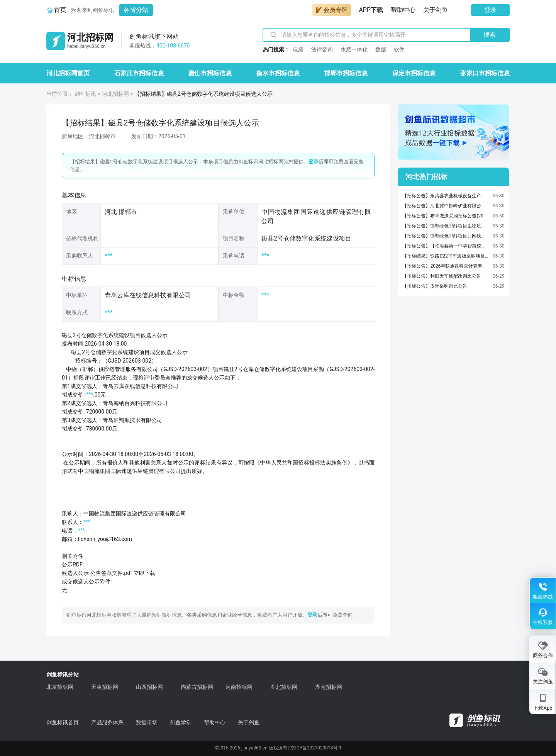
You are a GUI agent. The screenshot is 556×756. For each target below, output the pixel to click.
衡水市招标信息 (278, 73)
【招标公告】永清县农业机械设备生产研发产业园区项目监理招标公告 (446, 196)
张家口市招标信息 (485, 73)
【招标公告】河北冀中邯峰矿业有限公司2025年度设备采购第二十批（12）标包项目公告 (446, 206)
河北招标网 (115, 94)
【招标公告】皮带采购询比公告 (435, 286)
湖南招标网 (329, 687)
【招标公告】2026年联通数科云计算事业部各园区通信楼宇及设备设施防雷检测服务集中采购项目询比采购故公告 (446, 266)
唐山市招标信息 (210, 73)
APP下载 (371, 10)
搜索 (490, 35)
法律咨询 (322, 49)
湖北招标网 (284, 687)
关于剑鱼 (436, 10)
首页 (60, 10)
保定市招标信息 (414, 73)
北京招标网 (60, 687)
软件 (399, 49)
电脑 (298, 49)
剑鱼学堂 (181, 722)
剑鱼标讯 (85, 94)
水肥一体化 (354, 49)
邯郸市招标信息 (346, 73)
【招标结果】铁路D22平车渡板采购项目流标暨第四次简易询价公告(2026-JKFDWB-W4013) (446, 256)
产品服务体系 (107, 722)
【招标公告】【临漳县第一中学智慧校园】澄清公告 (446, 246)
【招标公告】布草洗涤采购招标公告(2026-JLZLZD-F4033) (446, 216)
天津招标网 (105, 687)
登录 (490, 10)
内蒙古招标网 (197, 687)
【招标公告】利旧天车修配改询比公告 (442, 276)
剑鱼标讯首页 (63, 722)
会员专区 (332, 10)
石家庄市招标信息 (139, 73)
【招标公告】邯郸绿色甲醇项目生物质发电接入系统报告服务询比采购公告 (446, 226)
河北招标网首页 (68, 73)
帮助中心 (403, 10)
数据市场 (147, 722)
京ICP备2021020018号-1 (316, 748)
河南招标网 (239, 687)
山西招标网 (149, 687)
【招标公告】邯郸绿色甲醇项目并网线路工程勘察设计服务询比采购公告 (446, 236)
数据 (381, 49)
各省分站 (136, 10)
